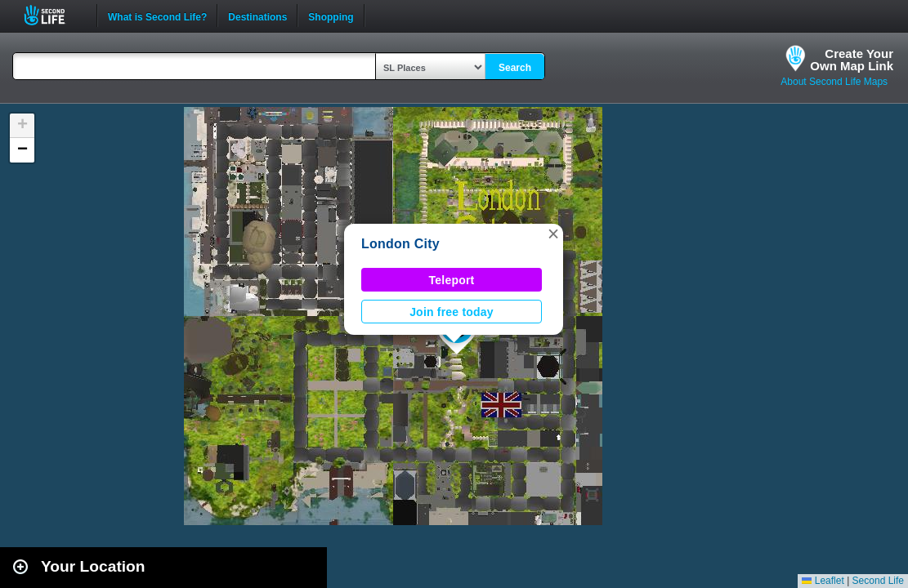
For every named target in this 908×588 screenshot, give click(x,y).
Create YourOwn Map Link (852, 60)
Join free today (452, 312)
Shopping (331, 16)
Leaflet (823, 581)
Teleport (452, 280)
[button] (553, 234)
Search (515, 68)
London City (400, 244)
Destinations (257, 16)
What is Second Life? (157, 16)
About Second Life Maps (834, 82)
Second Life (54, 15)
